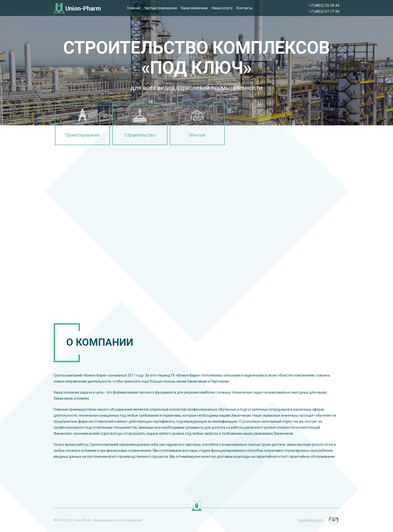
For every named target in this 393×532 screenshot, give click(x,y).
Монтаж (197, 135)
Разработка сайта (310, 520)
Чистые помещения (161, 8)
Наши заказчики (194, 8)
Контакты (244, 8)
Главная (134, 8)
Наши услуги (222, 8)
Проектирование (82, 135)
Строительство (140, 135)
